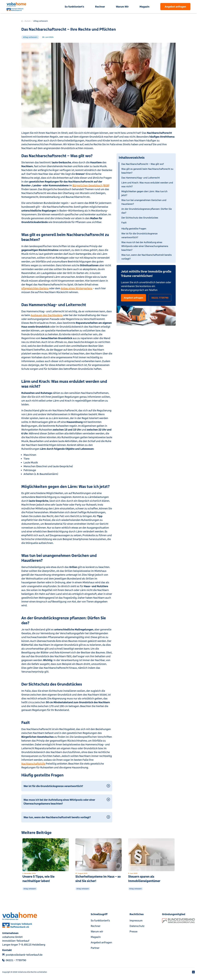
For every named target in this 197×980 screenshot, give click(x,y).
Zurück (26, 21)
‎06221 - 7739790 (14, 960)
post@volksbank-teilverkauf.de (22, 955)
